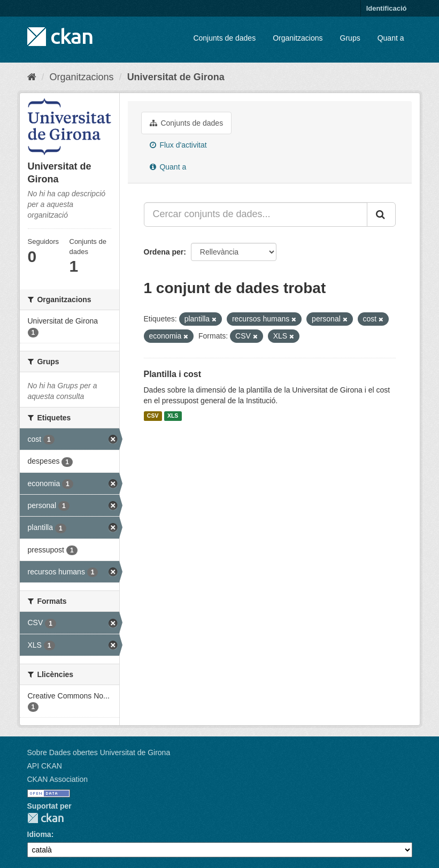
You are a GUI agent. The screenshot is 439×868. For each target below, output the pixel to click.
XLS (173, 416)
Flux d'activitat (178, 145)
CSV (153, 416)
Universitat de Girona (176, 77)
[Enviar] (381, 214)
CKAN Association (58, 779)
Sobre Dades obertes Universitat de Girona (99, 752)
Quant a (391, 38)
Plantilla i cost (173, 374)
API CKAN (45, 766)
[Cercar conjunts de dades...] (256, 214)
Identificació (387, 8)
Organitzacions (298, 38)
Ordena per (164, 252)
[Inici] (32, 77)
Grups (350, 38)
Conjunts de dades (224, 38)
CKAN (45, 818)
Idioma (39, 834)
